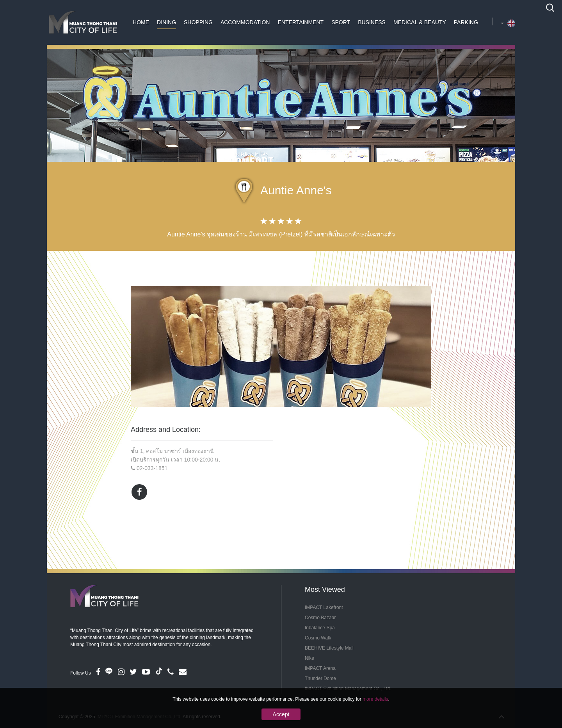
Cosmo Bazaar (320, 618)
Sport (341, 22)
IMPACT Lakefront (324, 607)
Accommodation (245, 22)
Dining (166, 22)
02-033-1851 (152, 468)
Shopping (198, 22)
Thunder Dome (320, 678)
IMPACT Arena (320, 668)
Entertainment (301, 22)
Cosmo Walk (318, 638)
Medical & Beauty (420, 22)
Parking (466, 22)
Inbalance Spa (320, 628)
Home (141, 22)
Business (372, 22)
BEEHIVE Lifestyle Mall (329, 648)
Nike (309, 658)
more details (375, 699)
